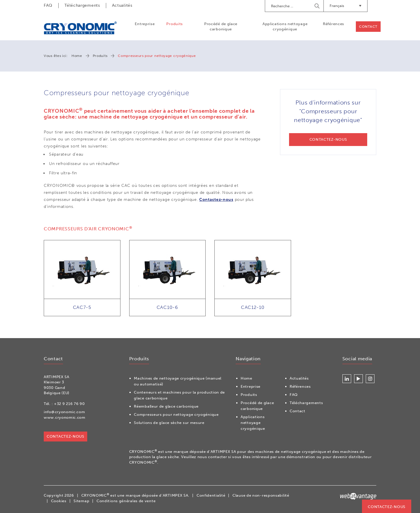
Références (334, 24)
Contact (368, 27)
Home (77, 56)
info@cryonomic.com (64, 412)
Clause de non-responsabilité (261, 495)
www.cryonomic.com (65, 417)
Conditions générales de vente (126, 501)
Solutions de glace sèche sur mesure (169, 423)
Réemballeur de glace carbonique (166, 406)
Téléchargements (82, 5)
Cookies (59, 501)
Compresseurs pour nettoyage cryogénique (176, 414)
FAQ (48, 5)
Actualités (122, 5)
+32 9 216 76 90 (69, 404)
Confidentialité (211, 495)
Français (345, 6)
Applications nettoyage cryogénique (285, 26)
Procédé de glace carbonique (221, 26)
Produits (175, 24)
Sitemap (81, 501)
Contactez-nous (216, 200)
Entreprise (145, 24)
